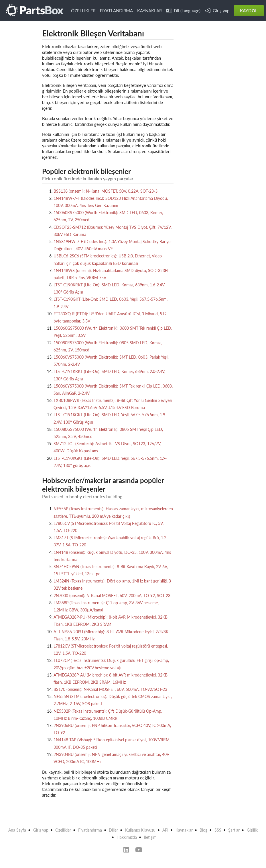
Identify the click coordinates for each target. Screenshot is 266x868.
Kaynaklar (184, 830)
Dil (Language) (183, 11)
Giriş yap (217, 11)
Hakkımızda (127, 837)
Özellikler (63, 830)
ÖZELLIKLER (83, 11)
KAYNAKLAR (149, 11)
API (165, 830)
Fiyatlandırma (90, 830)
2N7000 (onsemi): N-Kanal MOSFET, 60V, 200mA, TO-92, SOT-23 (112, 596)
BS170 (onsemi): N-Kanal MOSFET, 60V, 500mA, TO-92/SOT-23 (110, 689)
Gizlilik (252, 830)
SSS (218, 830)
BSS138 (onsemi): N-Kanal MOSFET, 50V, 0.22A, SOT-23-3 (106, 191)
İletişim (150, 837)
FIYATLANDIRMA (116, 11)
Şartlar (234, 830)
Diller (113, 830)
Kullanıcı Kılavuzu (140, 830)
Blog (203, 830)
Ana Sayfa (17, 830)
